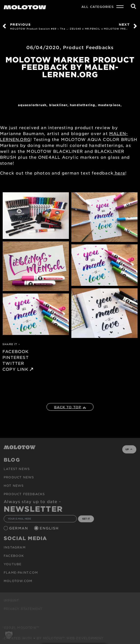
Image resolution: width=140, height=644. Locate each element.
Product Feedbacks (88, 47)
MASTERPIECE (109, 105)
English (50, 528)
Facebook (14, 556)
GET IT (86, 519)
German (19, 528)
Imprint (11, 600)
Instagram (15, 547)
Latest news (17, 469)
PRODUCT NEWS (19, 477)
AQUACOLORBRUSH (32, 105)
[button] (9, 635)
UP (129, 449)
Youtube (13, 564)
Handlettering (83, 105)
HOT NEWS (14, 486)
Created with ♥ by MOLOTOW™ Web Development (54, 638)
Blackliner (58, 105)
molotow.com (18, 581)
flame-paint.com (21, 572)
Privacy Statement (23, 609)
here (119, 173)
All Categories (98, 7)
